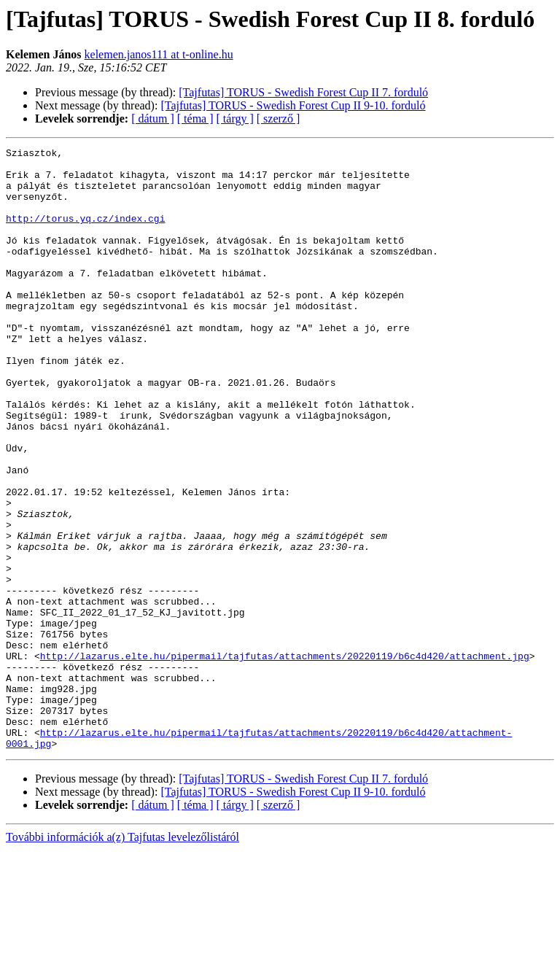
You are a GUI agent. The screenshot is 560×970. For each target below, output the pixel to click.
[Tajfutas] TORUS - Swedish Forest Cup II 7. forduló (303, 92)
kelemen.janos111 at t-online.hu (159, 54)
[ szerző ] (279, 119)
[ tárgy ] (235, 119)
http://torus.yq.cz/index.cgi (85, 233)
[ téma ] (195, 119)
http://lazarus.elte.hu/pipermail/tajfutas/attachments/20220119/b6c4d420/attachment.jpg (285, 758)
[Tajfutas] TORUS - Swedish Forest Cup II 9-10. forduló (293, 105)
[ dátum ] (153, 119)
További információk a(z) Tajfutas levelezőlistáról (122, 957)
